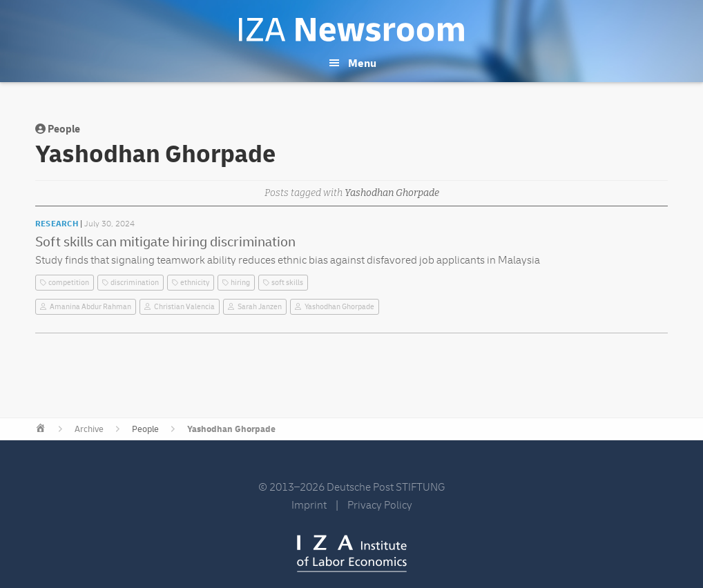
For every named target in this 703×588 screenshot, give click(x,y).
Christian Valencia (184, 307)
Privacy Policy (380, 505)
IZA (352, 553)
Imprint (309, 505)
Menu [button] (362, 63)
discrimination (135, 283)
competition (69, 283)
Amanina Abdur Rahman (90, 307)
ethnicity (195, 283)
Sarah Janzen (260, 307)
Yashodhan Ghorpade (339, 307)
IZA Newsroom (351, 30)
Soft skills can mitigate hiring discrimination (165, 242)
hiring (240, 283)
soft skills (287, 283)
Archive (89, 429)
